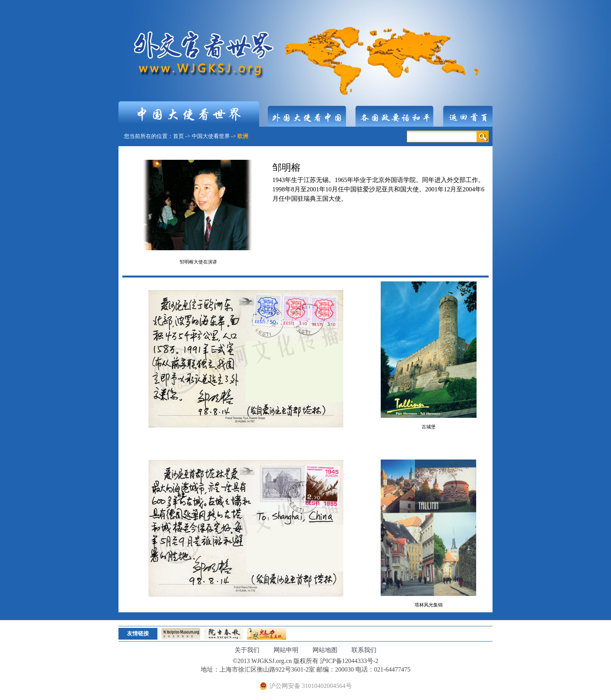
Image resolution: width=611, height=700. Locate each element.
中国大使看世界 (211, 136)
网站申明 (286, 650)
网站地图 (325, 650)
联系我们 (364, 650)
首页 (178, 136)
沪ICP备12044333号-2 (349, 661)
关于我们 (247, 650)
